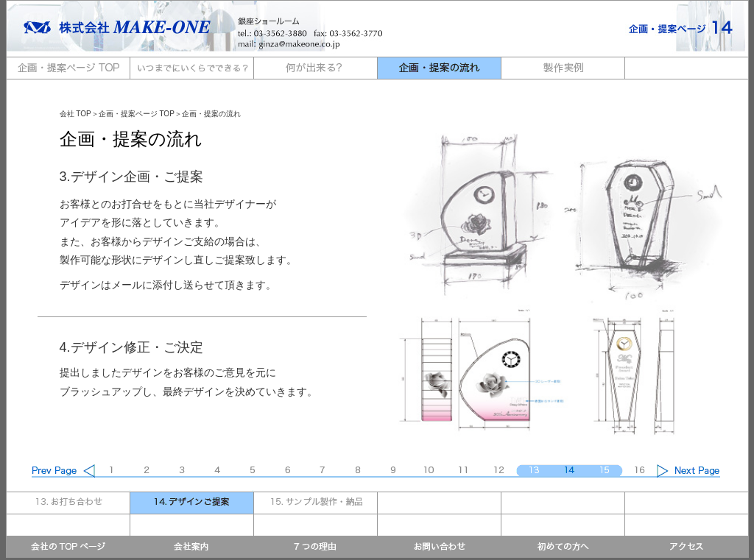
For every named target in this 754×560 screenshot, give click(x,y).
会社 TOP (75, 114)
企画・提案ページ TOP (137, 114)
